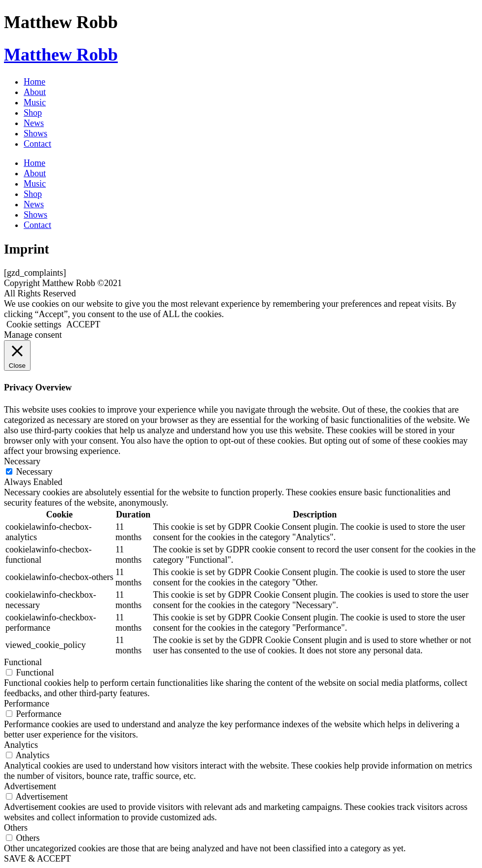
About (35, 92)
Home (34, 82)
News (34, 123)
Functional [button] (23, 662)
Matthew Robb (61, 55)
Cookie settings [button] (34, 324)
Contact (37, 144)
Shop (33, 113)
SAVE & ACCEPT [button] (37, 859)
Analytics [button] (21, 745)
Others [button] (16, 828)
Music (35, 102)
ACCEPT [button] (84, 324)
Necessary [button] (22, 461)
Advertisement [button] (30, 786)
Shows (35, 133)
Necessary (34, 472)
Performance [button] (27, 704)
